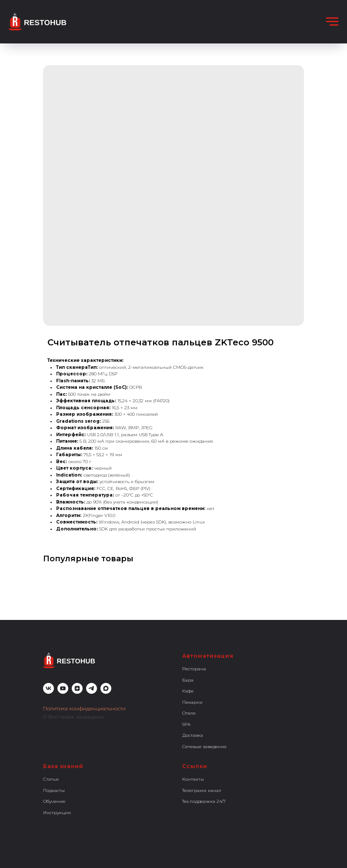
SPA (186, 724)
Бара (188, 680)
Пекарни (192, 702)
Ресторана (194, 669)
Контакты (193, 779)
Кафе (188, 691)
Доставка (193, 735)
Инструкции (57, 813)
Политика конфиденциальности (84, 708)
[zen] (77, 688)
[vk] (48, 688)
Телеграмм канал (202, 790)
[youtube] (63, 688)
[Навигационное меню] (332, 22)
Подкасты (54, 790)
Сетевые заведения (204, 747)
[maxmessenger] (106, 688)
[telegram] (92, 688)
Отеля (189, 713)
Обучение (54, 801)
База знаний (63, 766)
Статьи (51, 779)
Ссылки (195, 766)
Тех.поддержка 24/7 (204, 801)
